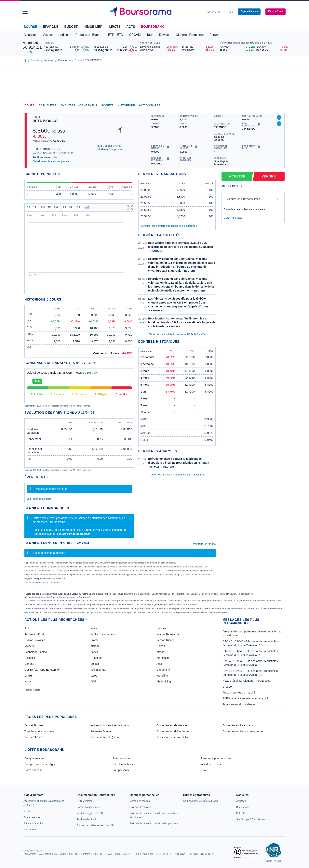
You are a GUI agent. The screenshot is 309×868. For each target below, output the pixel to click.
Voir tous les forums (204, 544)
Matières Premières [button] (190, 35)
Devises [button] (165, 35)
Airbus (160, 652)
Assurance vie (121, 758)
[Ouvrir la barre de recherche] (211, 12)
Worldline (162, 676)
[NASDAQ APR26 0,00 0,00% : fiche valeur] (67, 51)
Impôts (114, 27)
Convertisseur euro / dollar (173, 737)
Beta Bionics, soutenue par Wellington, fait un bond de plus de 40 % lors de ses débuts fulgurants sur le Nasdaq (182, 322)
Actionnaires (150, 105)
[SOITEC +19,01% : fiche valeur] (237, 48)
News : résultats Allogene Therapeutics (246, 681)
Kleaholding (164, 681)
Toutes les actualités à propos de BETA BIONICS (177, 334)
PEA (203, 770)
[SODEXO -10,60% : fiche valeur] (271, 48)
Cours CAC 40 (33, 737)
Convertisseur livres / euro (239, 725)
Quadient (96, 658)
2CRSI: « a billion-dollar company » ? (245, 698)
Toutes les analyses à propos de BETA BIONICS (177, 475)
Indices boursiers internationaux (110, 725)
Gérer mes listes (233, 218)
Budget (71, 27)
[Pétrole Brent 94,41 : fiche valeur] (160, 48)
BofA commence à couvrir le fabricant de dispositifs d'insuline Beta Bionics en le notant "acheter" (179, 463)
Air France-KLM (34, 634)
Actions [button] (48, 35)
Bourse (30, 27)
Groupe (227, 687)
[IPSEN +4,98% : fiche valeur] (237, 51)
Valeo (94, 676)
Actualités (48, 105)
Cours (30, 105)
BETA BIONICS (45, 121)
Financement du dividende (239, 704)
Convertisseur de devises (172, 725)
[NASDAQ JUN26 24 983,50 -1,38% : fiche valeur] (116, 51)
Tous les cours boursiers (39, 731)
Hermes (161, 628)
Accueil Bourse (34, 725)
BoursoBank (153, 27)
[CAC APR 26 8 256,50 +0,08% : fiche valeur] (67, 48)
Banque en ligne (34, 758)
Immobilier (93, 27)
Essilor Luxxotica (35, 640)
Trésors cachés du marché (239, 693)
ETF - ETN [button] (116, 35)
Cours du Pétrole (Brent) (105, 737)
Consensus (88, 105)
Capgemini (163, 670)
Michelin (29, 646)
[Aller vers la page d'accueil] (153, 12)
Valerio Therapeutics (169, 634)
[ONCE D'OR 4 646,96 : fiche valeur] (160, 51)
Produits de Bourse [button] (89, 35)
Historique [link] (126, 105)
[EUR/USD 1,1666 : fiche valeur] (200, 48)
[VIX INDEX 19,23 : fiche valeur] (200, 51)
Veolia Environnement (104, 634)
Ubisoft (161, 646)
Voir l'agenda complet (39, 499)
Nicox (28, 681)
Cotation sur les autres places (51, 161)
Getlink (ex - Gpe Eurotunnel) (42, 670)
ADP (93, 681)
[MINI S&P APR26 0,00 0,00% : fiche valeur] (116, 48)
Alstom (95, 646)
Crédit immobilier (123, 764)
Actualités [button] (30, 35)
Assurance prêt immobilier (216, 758)
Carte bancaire (34, 770)
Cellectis (30, 658)
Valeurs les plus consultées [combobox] (243, 199)
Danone (29, 664)
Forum (214, 35)
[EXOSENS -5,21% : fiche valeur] (271, 51)
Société (107, 105)
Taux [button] (150, 35)
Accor (160, 664)
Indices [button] (65, 35)
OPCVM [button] (135, 35)
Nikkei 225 (30, 43)
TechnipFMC (98, 670)
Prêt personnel (121, 770)
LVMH (28, 676)
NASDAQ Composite (109, 149)
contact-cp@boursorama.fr (73, 534)
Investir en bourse (211, 764)
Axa (27, 628)
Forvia (94, 652)
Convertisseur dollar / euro (173, 731)
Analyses (68, 105)
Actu (131, 27)
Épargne (51, 27)
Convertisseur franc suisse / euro (243, 731)
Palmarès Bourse (101, 731)
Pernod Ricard (165, 640)
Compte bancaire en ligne (40, 764)
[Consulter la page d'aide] (228, 12)
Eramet (95, 640)
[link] (28, 811)
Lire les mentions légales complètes (42, 583)
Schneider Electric (36, 652)
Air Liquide (163, 658)
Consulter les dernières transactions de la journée (169, 226)
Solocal (95, 664)
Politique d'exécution (45, 157)
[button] (25, 12)
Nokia (94, 628)
